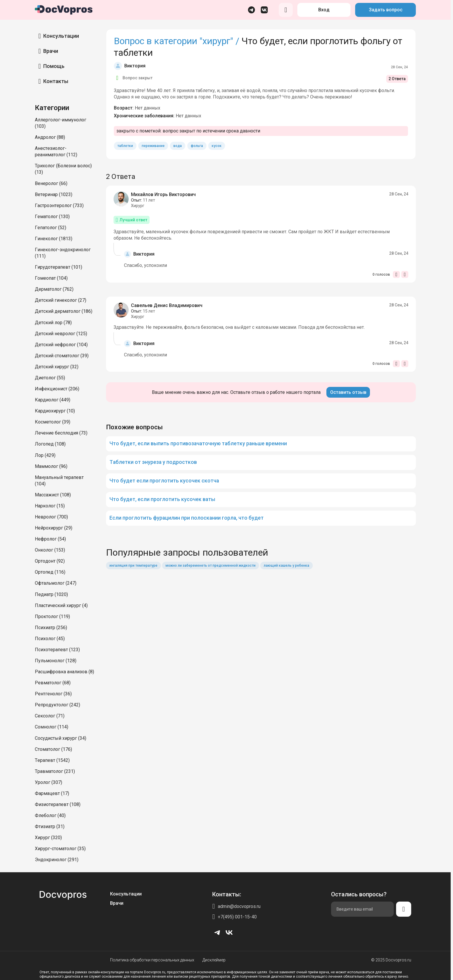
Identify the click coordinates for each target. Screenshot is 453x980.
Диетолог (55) (50, 378)
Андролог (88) (50, 137)
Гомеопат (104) (51, 278)
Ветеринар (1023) (54, 194)
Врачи (51, 51)
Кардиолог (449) (53, 400)
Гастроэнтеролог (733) (59, 205)
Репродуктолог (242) (57, 705)
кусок (217, 146)
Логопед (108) (50, 444)
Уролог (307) (48, 782)
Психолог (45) (50, 639)
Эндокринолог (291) (57, 860)
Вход (324, 10)
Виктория (135, 66)
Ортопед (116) (50, 572)
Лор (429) (45, 455)
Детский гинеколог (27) (61, 300)
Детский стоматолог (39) (62, 356)
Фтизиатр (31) (50, 826)
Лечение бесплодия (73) (61, 433)
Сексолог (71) (50, 716)
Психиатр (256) (51, 628)
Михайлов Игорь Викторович (163, 194)
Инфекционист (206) (57, 389)
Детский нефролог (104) (61, 345)
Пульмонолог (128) (56, 661)
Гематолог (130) (52, 217)
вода (178, 146)
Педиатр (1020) (51, 594)
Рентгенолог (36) (53, 694)
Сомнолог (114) (52, 727)
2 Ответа (397, 79)
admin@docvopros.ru (239, 906)
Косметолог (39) (53, 422)
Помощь (54, 66)
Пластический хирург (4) (61, 605)
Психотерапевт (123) (57, 650)
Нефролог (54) (50, 539)
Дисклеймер (214, 960)
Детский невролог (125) (61, 334)
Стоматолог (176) (53, 749)
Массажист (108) (53, 495)
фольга (197, 146)
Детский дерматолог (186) (64, 311)
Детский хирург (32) (57, 367)
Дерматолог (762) (54, 289)
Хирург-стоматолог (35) (60, 849)
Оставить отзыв (348, 392)
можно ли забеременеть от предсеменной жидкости (211, 566)
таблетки (125, 146)
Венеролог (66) (51, 183)
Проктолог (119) (52, 616)
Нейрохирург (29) (54, 528)
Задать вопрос (386, 10)
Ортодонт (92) (50, 561)
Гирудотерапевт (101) (59, 267)
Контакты (56, 81)
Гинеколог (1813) (54, 239)
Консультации (61, 36)
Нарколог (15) (50, 506)
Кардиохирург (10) (55, 411)
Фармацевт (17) (52, 793)
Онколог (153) (50, 550)
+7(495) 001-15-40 (237, 917)
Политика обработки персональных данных (152, 960)
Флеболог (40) (50, 815)
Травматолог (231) (55, 771)
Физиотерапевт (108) (58, 804)
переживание (153, 146)
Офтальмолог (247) (56, 583)
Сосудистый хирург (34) (61, 738)
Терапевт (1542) (52, 760)
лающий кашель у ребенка (286, 566)
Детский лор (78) (53, 323)
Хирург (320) (48, 838)
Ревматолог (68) (53, 683)
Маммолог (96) (51, 466)
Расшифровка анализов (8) (64, 672)
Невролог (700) (51, 517)
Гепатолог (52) (51, 228)
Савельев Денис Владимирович (167, 305)
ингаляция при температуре (133, 566)
